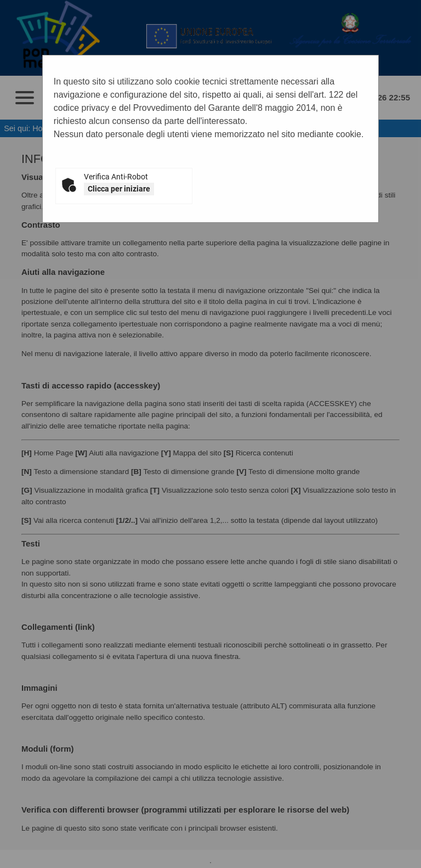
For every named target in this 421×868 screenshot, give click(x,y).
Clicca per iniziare (119, 189)
